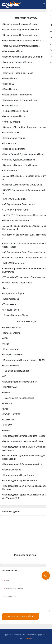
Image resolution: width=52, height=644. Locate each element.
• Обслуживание (10, 365)
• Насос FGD (8, 84)
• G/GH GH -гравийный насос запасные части (26, 258)
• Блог (5, 409)
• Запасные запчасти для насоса (19, 165)
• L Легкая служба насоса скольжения (22, 185)
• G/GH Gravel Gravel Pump (15, 221)
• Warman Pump (10, 171)
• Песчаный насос (12, 470)
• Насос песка (9, 78)
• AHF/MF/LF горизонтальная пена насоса (24, 215)
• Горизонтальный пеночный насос (21, 100)
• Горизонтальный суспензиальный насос (24, 41)
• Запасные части (11, 122)
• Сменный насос (11, 106)
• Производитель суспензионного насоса (24, 436)
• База (5, 288)
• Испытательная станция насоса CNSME (24, 360)
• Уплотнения (9, 304)
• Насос (6, 431)
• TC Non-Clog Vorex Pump (15, 210)
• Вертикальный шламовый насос (20, 24)
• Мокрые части (10, 310)
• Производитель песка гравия (18, 475)
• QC (4, 376)
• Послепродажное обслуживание (20, 382)
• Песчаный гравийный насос (18, 73)
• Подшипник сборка (13, 294)
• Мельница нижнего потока (17, 62)
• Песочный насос (12, 68)
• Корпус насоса (10, 299)
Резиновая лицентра (25, 555)
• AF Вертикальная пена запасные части (23, 252)
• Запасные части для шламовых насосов (24, 127)
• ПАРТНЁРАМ (9, 387)
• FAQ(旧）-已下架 (11, 414)
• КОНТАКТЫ (9, 420)
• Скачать (7, 403)
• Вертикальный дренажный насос (20, 30)
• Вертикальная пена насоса (17, 95)
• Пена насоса (9, 89)
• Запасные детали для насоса (18, 160)
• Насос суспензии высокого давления (23, 57)
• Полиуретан (9, 143)
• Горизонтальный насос (15, 111)
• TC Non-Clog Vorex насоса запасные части (25, 277)
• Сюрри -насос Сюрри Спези (17, 283)
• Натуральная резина (14, 138)
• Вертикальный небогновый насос (21, 35)
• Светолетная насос (13, 51)
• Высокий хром (10, 133)
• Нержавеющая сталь (14, 149)
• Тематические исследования (18, 398)
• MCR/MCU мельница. (14, 199)
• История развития (12, 355)
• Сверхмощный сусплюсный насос (21, 46)
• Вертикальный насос (14, 116)
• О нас (6, 344)
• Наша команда (11, 349)
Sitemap (28, 639)
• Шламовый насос (12, 328)
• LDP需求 (7, 425)
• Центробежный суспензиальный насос (23, 154)
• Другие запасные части (15, 315)
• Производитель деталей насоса (20, 481)
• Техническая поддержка (16, 371)
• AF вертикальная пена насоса (19, 204)
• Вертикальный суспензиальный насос (23, 441)
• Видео (6, 393)
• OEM (5, 338)
